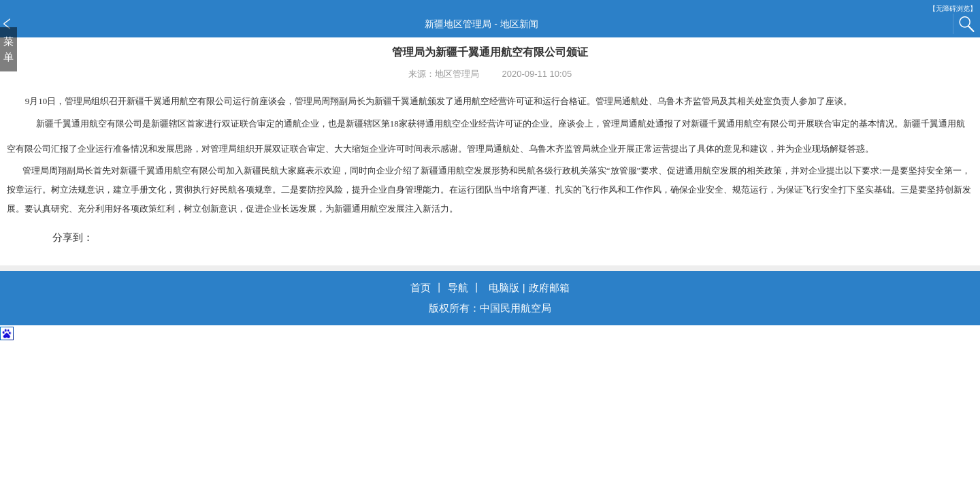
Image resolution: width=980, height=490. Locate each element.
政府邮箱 (549, 288)
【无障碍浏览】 (953, 9)
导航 (458, 288)
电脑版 (504, 288)
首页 (421, 288)
